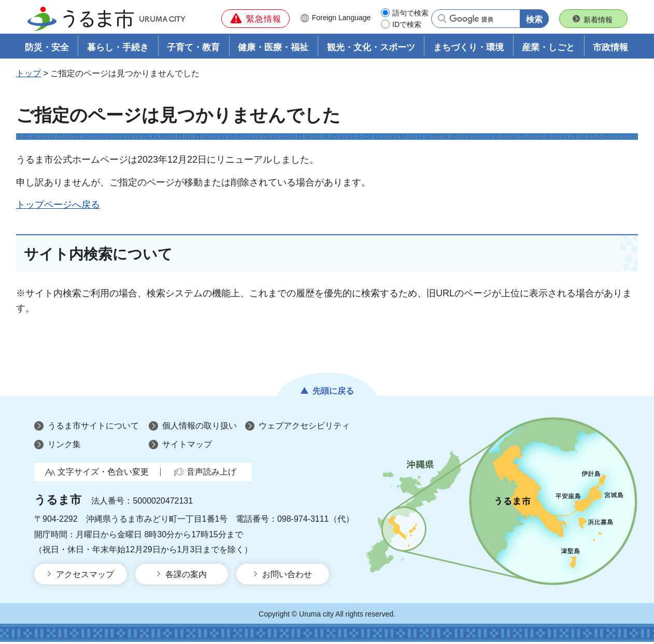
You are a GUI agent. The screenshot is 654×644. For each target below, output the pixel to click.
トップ (29, 76)
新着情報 (598, 20)
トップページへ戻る (58, 207)
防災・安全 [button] (47, 50)
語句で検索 (410, 13)
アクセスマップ (85, 576)
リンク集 (64, 446)
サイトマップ (187, 446)
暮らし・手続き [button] (118, 50)
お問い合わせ (287, 576)
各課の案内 (186, 576)
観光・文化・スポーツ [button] (371, 50)
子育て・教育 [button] (193, 50)
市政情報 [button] (610, 50)
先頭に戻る (333, 393)
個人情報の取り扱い (200, 428)
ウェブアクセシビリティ (304, 428)
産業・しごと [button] (548, 50)
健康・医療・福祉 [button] (273, 50)
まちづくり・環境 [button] (468, 50)
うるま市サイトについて (93, 428)
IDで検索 (407, 24)
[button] (255, 19)
